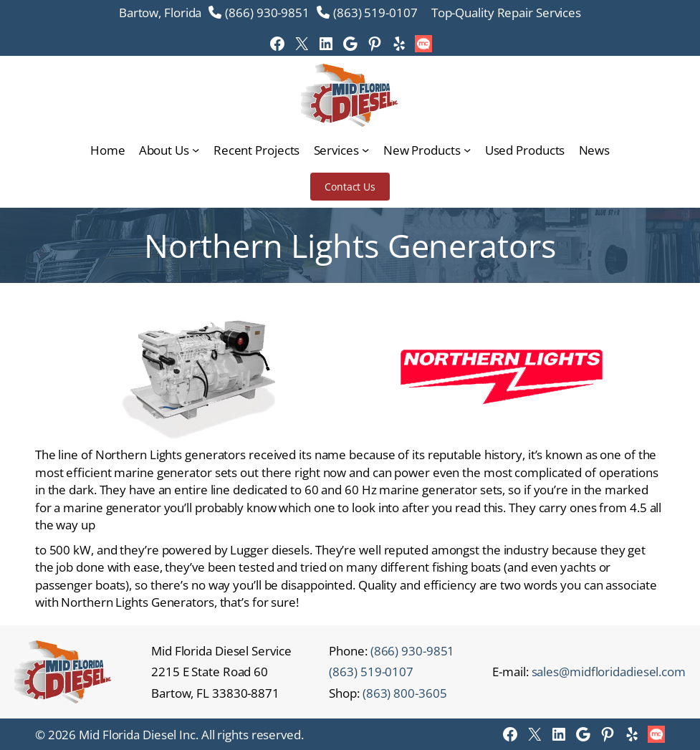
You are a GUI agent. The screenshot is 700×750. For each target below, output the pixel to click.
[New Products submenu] (467, 150)
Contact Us (350, 187)
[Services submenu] (365, 150)
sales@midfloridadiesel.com (609, 671)
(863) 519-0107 (375, 12)
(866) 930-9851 (267, 12)
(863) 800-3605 (405, 693)
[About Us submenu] (196, 150)
